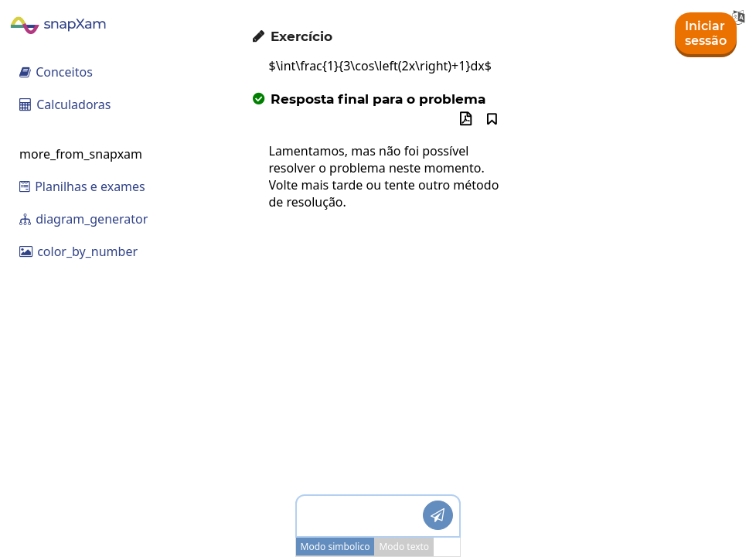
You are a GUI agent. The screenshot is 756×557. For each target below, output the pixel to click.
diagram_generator (83, 219)
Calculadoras (65, 104)
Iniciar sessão (706, 33)
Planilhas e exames (82, 186)
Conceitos (56, 72)
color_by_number (78, 251)
